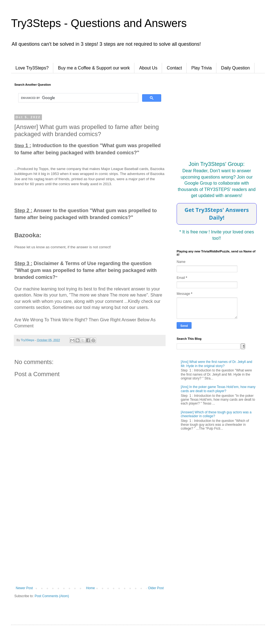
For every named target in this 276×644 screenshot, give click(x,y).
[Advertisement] (90, 541)
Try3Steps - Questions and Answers (99, 23)
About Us (148, 68)
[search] (78, 98)
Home (91, 588)
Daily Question (235, 68)
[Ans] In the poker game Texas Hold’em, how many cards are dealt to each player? (218, 389)
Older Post (156, 588)
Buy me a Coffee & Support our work (94, 68)
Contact (174, 68)
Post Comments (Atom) (52, 596)
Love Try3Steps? (32, 68)
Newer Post (24, 588)
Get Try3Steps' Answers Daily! (217, 214)
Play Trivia (201, 68)
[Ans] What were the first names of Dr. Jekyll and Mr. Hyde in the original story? (217, 364)
